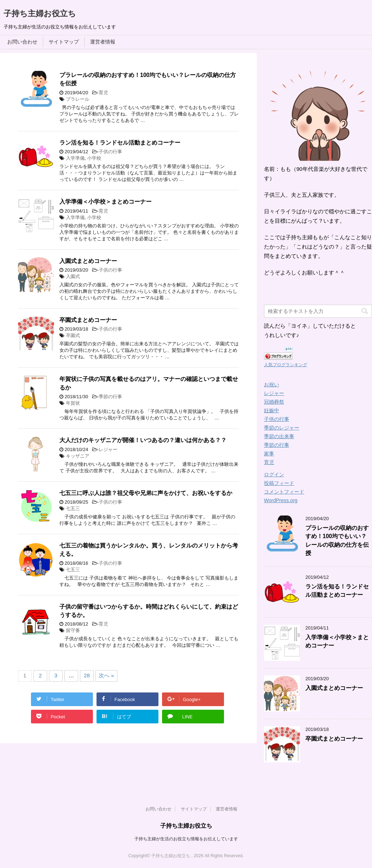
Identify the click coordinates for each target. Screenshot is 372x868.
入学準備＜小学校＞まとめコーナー (106, 202)
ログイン (274, 474)
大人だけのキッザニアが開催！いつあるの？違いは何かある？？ (143, 440)
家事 (269, 454)
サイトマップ (64, 42)
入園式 (73, 276)
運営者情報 (103, 42)
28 (87, 675)
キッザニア (78, 456)
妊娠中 (272, 410)
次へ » (106, 675)
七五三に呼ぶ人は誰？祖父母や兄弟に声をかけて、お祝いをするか (146, 493)
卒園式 (73, 335)
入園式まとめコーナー (88, 261)
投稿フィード (279, 483)
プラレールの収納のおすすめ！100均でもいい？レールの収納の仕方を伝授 (337, 540)
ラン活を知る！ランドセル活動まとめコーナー (120, 143)
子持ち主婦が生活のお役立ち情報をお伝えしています (186, 839)
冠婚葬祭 (274, 402)
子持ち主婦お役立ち (40, 13)
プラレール (78, 99)
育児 (103, 93)
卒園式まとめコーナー (88, 320)
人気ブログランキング (286, 365)
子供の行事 (110, 152)
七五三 (73, 508)
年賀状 (73, 403)
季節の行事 (110, 397)
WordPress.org (281, 500)
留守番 (73, 630)
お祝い (272, 385)
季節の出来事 (279, 436)
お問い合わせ (22, 42)
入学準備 (75, 158)
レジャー (108, 449)
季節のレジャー (282, 428)
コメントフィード (284, 492)
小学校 (94, 158)
